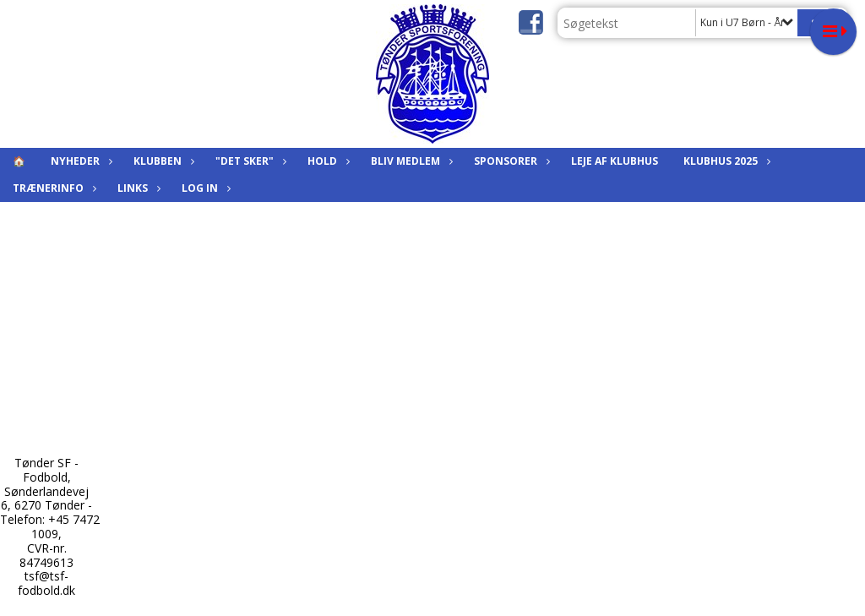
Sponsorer (510, 161)
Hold (326, 161)
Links (137, 188)
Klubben (162, 161)
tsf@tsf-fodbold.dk (46, 583)
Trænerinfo (52, 188)
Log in (204, 188)
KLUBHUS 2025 (725, 161)
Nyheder (79, 161)
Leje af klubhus (615, 161)
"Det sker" (249, 161)
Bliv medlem (410, 161)
